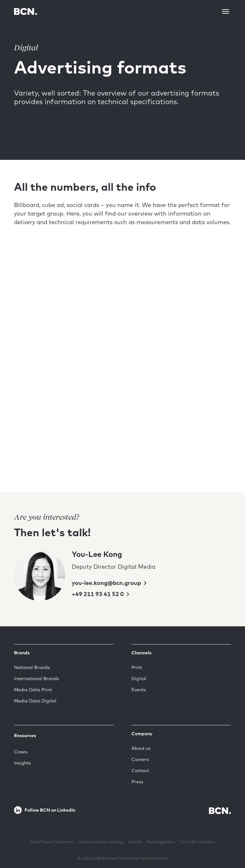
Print (137, 667)
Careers (140, 759)
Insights (22, 763)
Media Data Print (33, 690)
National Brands (32, 667)
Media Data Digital (35, 701)
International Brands (37, 679)
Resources (25, 736)
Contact (140, 771)
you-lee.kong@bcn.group (107, 583)
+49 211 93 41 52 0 (98, 594)
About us (141, 748)
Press (137, 782)
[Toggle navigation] (226, 11)
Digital (139, 679)
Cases (21, 752)
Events (139, 690)
